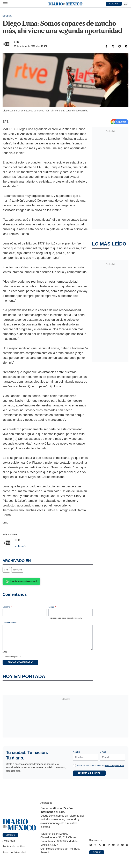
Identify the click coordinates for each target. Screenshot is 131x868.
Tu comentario (10, 623)
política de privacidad (114, 766)
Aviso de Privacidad (14, 852)
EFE (16, 42)
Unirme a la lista (89, 773)
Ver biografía (20, 546)
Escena (7, 16)
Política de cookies (14, 846)
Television (17, 570)
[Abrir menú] (5, 4)
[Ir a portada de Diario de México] (19, 825)
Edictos (10, 835)
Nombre (7, 607)
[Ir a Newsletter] (126, 4)
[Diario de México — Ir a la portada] (65, 4)
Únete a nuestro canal (21, 581)
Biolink (97, 852)
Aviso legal (9, 841)
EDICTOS (114, 4)
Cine (6, 570)
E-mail (52, 607)
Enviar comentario (20, 662)
